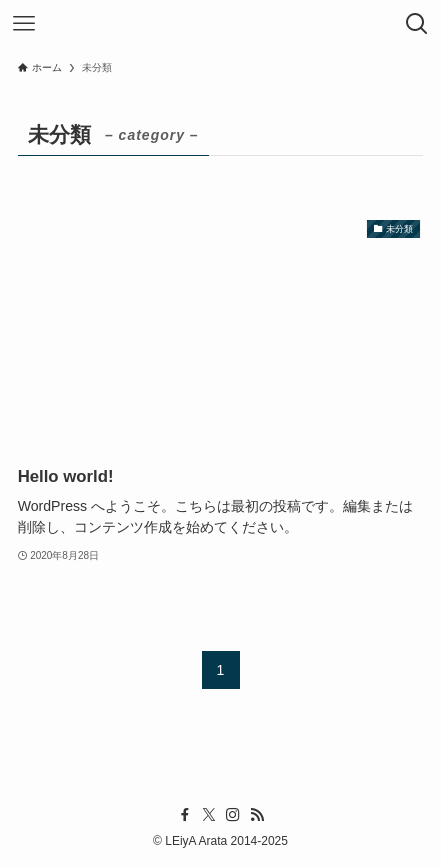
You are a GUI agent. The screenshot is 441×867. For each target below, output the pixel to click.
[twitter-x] (209, 815)
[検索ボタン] (417, 24)
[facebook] (185, 815)
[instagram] (233, 815)
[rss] (257, 815)
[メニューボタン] (24, 24)
